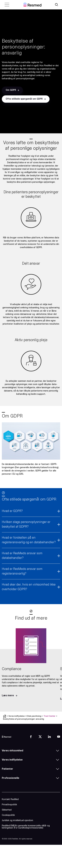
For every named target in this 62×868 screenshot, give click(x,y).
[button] (12, 90)
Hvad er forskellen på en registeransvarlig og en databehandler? (29, 540)
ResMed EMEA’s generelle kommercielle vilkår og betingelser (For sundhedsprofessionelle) (26, 827)
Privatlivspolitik (9, 805)
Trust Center (49, 716)
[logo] (6, 737)
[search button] (56, 5)
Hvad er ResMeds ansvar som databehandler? (22, 556)
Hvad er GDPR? (12, 511)
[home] (32, 5)
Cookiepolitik (8, 815)
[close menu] (7, 5)
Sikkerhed (7, 810)
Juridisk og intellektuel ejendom (17, 821)
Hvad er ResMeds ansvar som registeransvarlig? (22, 571)
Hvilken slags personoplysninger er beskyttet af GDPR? (26, 525)
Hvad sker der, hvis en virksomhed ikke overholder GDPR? (29, 587)
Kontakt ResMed (10, 799)
